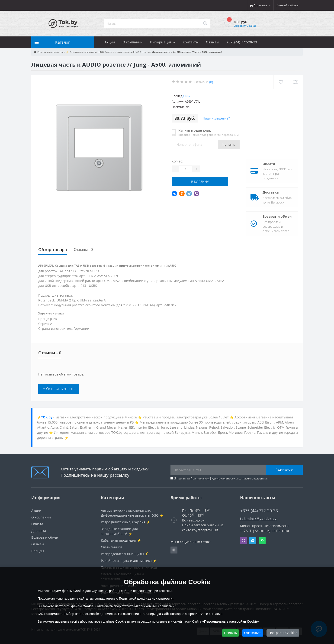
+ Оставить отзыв (59, 389)
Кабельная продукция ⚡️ (121, 540)
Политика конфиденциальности (213, 478)
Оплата (269, 164)
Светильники (111, 547)
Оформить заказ (245, 26)
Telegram (253, 541)
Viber (244, 541)
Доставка (271, 192)
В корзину (200, 182)
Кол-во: (177, 161)
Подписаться (284, 470)
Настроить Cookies (283, 633)
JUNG (186, 96)
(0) (211, 82)
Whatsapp (262, 541)
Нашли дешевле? (216, 118)
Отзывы (213, 42)
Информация (163, 42)
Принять (230, 633)
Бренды (38, 551)
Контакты (191, 42)
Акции (110, 42)
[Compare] (295, 82)
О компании (133, 42)
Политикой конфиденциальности (146, 599)
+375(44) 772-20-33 (242, 42)
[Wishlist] (281, 82)
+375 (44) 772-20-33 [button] (259, 511)
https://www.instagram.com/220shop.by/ (174, 550)
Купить (229, 145)
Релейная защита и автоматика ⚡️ (129, 561)
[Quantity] (186, 169)
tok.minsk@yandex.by (258, 519)
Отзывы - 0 (83, 249)
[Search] (205, 24)
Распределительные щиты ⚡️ (125, 554)
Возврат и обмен (277, 216)
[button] (288, 5)
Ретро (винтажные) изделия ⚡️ (126, 522)
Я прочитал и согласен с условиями (221, 478)
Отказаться (253, 633)
